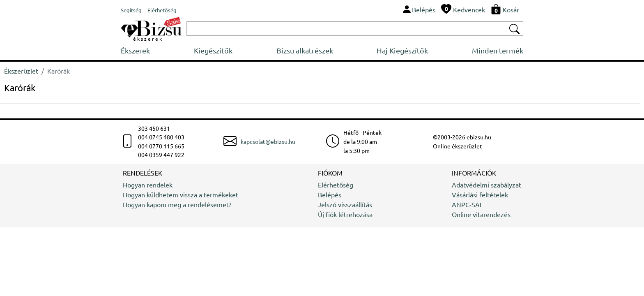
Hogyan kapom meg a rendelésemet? (177, 204)
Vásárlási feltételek (480, 194)
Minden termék (498, 50)
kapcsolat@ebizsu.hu (268, 141)
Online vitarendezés (481, 214)
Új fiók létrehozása (345, 214)
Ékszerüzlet (21, 71)
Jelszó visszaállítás (345, 204)
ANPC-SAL (467, 204)
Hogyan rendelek (148, 185)
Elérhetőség (336, 185)
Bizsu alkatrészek (305, 50)
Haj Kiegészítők (402, 50)
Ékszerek (135, 50)
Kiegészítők (213, 50)
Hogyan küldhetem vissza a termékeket (181, 194)
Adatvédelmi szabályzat (486, 185)
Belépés (330, 194)
